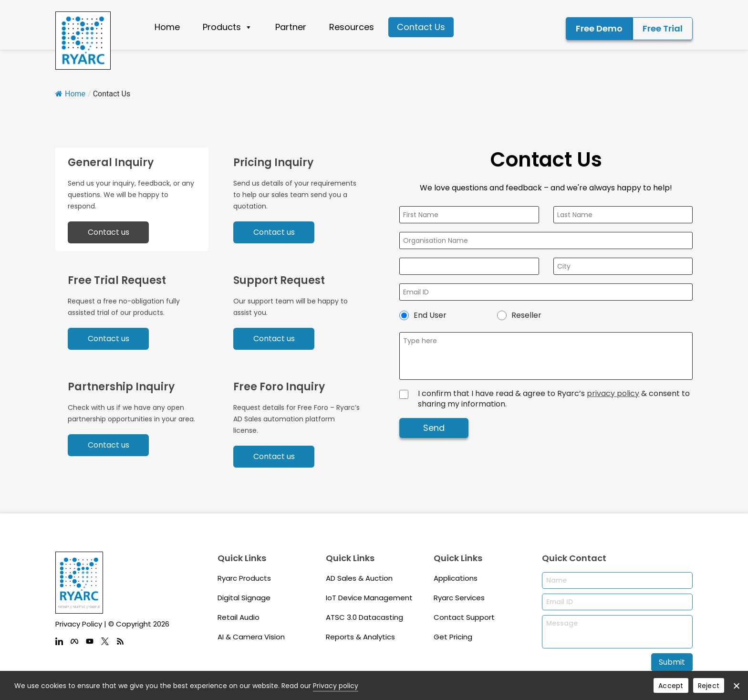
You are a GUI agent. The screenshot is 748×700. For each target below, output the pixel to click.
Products (228, 27)
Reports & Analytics (360, 637)
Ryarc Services (459, 598)
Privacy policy (336, 686)
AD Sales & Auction (359, 578)
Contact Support (464, 617)
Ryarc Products (244, 578)
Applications (456, 578)
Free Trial (663, 28)
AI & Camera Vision (251, 637)
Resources (352, 27)
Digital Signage (244, 598)
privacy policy (613, 393)
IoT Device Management (369, 598)
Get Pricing (453, 637)
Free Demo (599, 28)
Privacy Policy (79, 624)
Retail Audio (239, 617)
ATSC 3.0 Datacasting (364, 617)
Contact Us (421, 27)
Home (167, 27)
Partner (291, 27)
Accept (671, 686)
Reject (709, 686)
